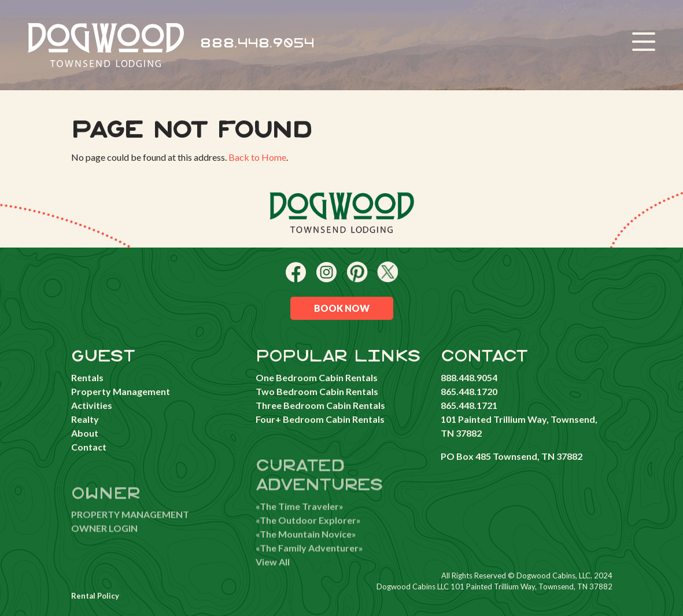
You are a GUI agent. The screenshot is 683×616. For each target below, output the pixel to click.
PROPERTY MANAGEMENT (130, 530)
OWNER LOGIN (104, 543)
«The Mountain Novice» (306, 549)
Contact (89, 447)
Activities (92, 405)
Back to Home (257, 157)
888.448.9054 (257, 44)
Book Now (342, 308)
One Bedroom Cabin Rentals (317, 377)
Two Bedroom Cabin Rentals (317, 391)
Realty (85, 419)
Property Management (121, 391)
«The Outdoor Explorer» (308, 535)
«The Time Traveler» (300, 521)
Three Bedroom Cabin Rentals (320, 405)
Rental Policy (95, 596)
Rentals (87, 377)
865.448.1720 (469, 391)
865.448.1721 (469, 405)
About (85, 433)
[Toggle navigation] (644, 43)
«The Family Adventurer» (309, 562)
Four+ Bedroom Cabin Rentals (320, 419)
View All (273, 576)
